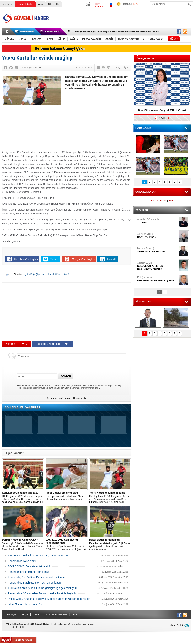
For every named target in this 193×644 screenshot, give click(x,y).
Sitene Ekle (54, 4)
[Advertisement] (121, 29)
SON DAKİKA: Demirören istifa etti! (29, 566)
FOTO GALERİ (143, 128)
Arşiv (41, 4)
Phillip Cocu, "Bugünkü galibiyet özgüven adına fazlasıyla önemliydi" (49, 599)
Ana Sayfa (7, 4)
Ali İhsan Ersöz (157, 236)
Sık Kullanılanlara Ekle (56, 614)
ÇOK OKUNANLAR (146, 192)
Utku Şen (67, 274)
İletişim (37, 614)
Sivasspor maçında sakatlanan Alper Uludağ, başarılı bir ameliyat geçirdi (67, 496)
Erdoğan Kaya (157, 279)
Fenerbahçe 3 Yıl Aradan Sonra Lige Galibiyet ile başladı (42, 593)
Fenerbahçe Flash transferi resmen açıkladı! (34, 583)
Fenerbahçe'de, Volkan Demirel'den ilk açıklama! (37, 577)
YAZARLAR (142, 210)
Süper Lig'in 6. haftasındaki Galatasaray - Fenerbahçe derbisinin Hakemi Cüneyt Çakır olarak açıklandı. (23, 544)
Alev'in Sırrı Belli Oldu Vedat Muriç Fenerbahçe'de (38, 556)
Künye (25, 614)
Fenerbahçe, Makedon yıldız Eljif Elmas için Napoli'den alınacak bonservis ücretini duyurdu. (110, 544)
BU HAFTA (161, 201)
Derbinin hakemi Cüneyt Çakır (60, 48)
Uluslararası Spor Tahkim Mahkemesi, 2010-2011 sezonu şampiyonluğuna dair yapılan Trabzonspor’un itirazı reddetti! (67, 545)
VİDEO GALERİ (144, 302)
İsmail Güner (55, 274)
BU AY (172, 201)
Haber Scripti (177, 625)
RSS (75, 614)
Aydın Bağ (29, 274)
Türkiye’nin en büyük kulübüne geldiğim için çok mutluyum (43, 588)
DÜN (152, 201)
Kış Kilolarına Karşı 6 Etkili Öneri (162, 110)
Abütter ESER (157, 266)
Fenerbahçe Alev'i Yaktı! (22, 561)
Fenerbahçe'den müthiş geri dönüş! (29, 572)
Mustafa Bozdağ (157, 250)
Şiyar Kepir (41, 274)
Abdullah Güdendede (157, 221)
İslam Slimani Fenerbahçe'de (25, 604)
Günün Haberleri (25, 4)
